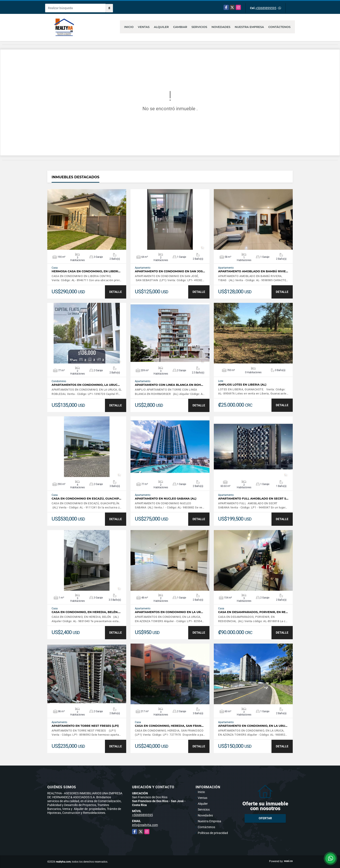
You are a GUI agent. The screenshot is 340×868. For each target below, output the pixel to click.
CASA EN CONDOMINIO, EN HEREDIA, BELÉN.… (86, 612)
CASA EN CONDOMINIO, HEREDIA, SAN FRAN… (169, 726)
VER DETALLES (87, 219)
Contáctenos (279, 27)
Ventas (144, 27)
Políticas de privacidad (213, 833)
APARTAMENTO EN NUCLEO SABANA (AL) (166, 499)
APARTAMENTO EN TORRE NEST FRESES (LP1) (85, 726)
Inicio (129, 27)
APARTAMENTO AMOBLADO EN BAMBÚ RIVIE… (253, 271)
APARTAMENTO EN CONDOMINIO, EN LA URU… (253, 726)
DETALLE (116, 292)
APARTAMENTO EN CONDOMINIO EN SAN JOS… (170, 271)
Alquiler (161, 27)
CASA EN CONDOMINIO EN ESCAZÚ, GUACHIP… (86, 499)
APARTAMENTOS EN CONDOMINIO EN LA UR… (169, 612)
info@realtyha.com (145, 825)
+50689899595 (266, 8)
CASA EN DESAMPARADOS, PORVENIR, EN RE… (253, 612)
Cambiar (180, 27)
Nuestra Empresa (249, 27)
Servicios (199, 27)
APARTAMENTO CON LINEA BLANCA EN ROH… (169, 385)
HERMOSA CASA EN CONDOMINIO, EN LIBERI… (86, 271)
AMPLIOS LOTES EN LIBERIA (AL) (242, 385)
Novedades (221, 27)
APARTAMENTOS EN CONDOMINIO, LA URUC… (86, 385)
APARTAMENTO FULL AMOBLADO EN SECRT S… (253, 499)
